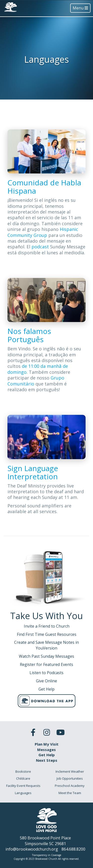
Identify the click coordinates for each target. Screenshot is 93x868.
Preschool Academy (70, 786)
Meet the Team (70, 793)
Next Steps (47, 760)
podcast (41, 247)
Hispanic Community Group (43, 232)
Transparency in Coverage (47, 855)
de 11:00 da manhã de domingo (38, 369)
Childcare (23, 778)
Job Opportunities (70, 778)
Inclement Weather (70, 771)
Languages (23, 793)
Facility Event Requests (23, 786)
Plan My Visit (47, 744)
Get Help (47, 755)
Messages (46, 750)
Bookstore (23, 771)
